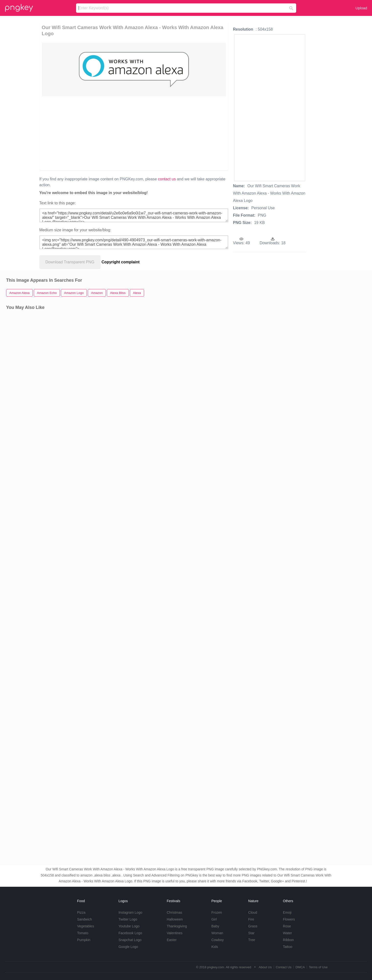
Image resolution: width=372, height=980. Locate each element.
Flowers (289, 919)
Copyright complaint (121, 262)
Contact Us (283, 967)
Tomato (83, 933)
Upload (361, 8)
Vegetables (85, 926)
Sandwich (85, 919)
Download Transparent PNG (70, 262)
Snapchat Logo (130, 940)
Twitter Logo (128, 919)
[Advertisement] (103, 133)
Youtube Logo (129, 926)
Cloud (253, 912)
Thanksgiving (177, 926)
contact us (167, 179)
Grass (253, 926)
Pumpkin (84, 940)
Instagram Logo (130, 912)
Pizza (81, 912)
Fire (251, 919)
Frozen (217, 912)
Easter (172, 940)
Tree (252, 940)
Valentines (175, 933)
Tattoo (288, 947)
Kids (215, 947)
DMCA (300, 967)
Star (251, 933)
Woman (217, 933)
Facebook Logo (130, 933)
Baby (215, 926)
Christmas (175, 912)
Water (287, 933)
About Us (265, 967)
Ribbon (288, 940)
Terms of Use (318, 967)
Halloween (175, 919)
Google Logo (128, 947)
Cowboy (218, 940)
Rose (287, 926)
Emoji (287, 912)
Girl (214, 919)
